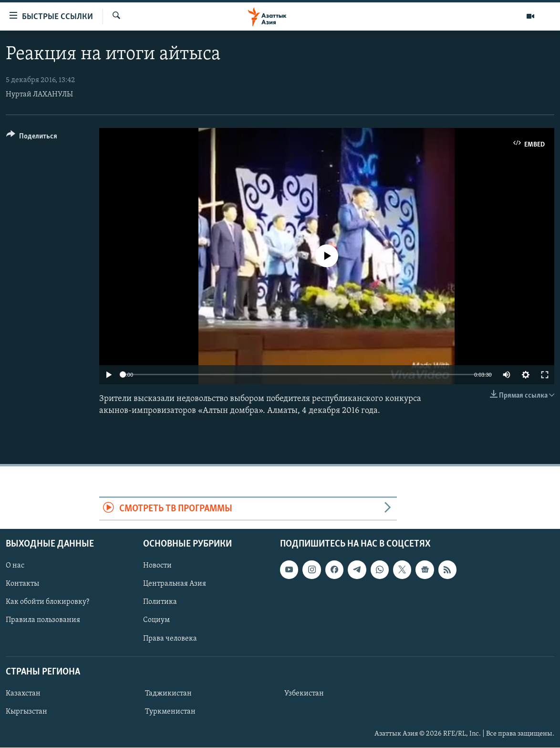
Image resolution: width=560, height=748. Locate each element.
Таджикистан (168, 694)
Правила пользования (43, 621)
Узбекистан (304, 694)
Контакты (22, 584)
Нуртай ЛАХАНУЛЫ (39, 95)
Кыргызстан (26, 712)
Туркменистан (170, 712)
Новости (157, 566)
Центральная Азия (175, 584)
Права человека (170, 639)
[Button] (32, 138)
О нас (15, 566)
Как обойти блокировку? (47, 602)
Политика (160, 602)
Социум (156, 621)
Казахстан (23, 694)
